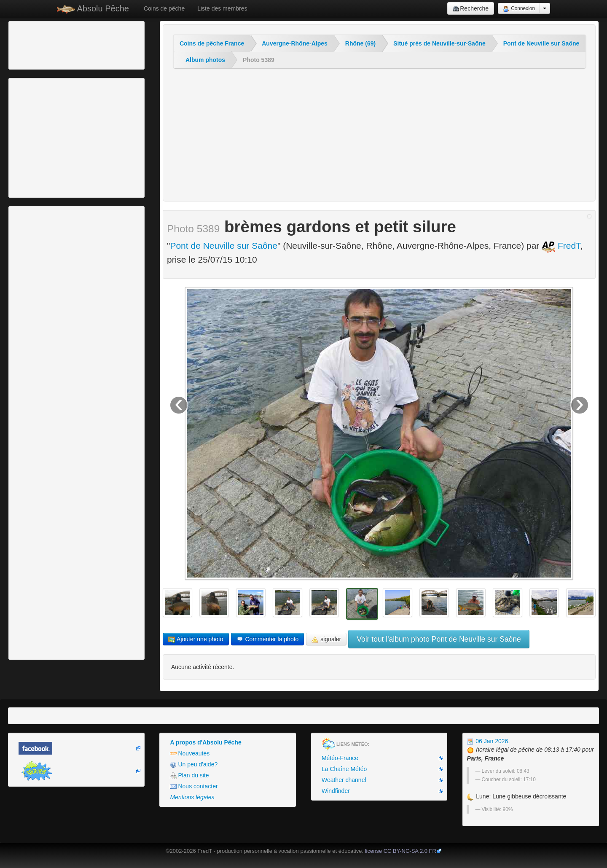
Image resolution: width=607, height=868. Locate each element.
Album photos (205, 60)
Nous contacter (194, 786)
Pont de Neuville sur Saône (541, 43)
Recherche (471, 9)
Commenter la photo (268, 639)
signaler (326, 639)
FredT (561, 246)
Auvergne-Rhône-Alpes (295, 43)
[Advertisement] (57, 44)
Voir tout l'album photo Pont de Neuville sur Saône (439, 639)
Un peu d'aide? (194, 765)
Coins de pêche (164, 8)
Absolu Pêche (93, 9)
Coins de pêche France (212, 43)
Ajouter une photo (196, 639)
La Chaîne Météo (344, 769)
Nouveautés (190, 754)
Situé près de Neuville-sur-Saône (439, 43)
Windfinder (336, 791)
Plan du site (189, 775)
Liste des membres (222, 8)
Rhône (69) (360, 43)
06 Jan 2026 (487, 741)
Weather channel (344, 780)
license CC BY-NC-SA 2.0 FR (401, 851)
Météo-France (340, 758)
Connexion (519, 9)
